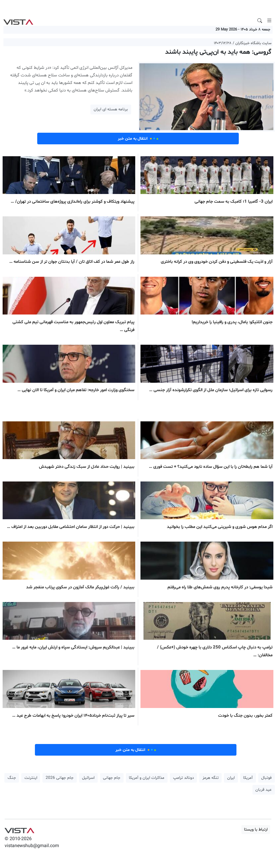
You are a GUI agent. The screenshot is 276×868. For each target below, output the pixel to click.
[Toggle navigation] (269, 21)
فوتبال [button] (266, 778)
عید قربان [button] (263, 790)
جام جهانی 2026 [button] (60, 778)
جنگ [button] (12, 778)
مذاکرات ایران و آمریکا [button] (147, 778)
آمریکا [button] (248, 778)
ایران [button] (231, 778)
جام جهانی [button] (112, 778)
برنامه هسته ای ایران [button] (111, 109)
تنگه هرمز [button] (211, 778)
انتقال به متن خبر (138, 139)
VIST (18, 21)
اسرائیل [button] (88, 778)
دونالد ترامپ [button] (184, 778)
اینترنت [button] (31, 778)
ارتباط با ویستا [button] (256, 830)
